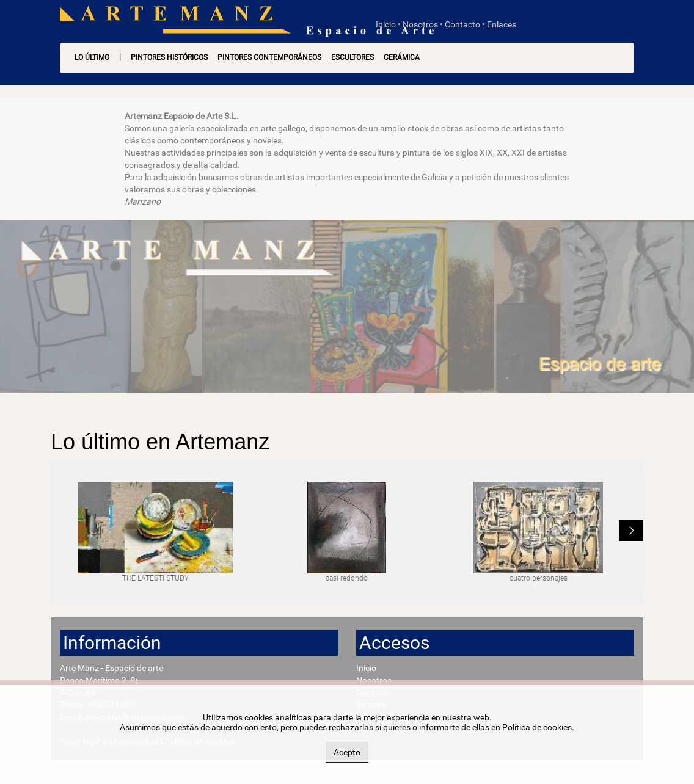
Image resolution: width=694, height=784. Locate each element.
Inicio (386, 24)
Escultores (352, 57)
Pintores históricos (169, 57)
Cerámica (402, 57)
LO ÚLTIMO (92, 57)
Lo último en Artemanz (160, 442)
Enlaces (502, 24)
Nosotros (420, 24)
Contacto (462, 24)
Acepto (347, 752)
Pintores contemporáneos (269, 57)
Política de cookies (537, 727)
